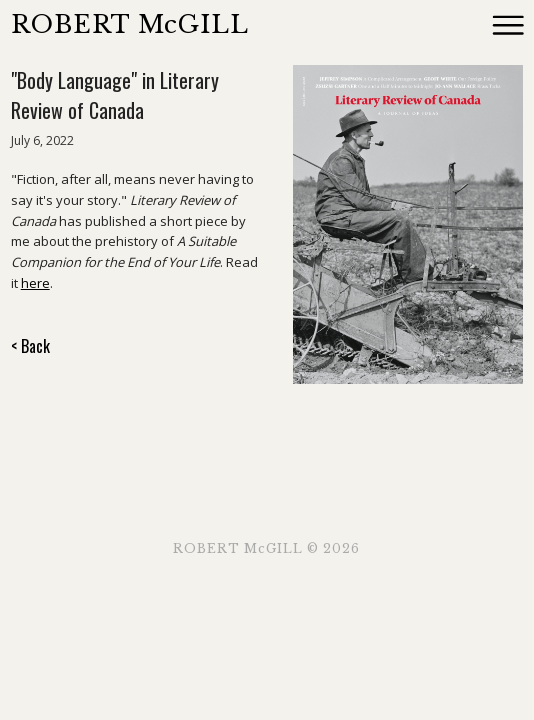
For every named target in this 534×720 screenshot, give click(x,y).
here (35, 283)
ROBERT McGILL (130, 24)
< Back (30, 346)
